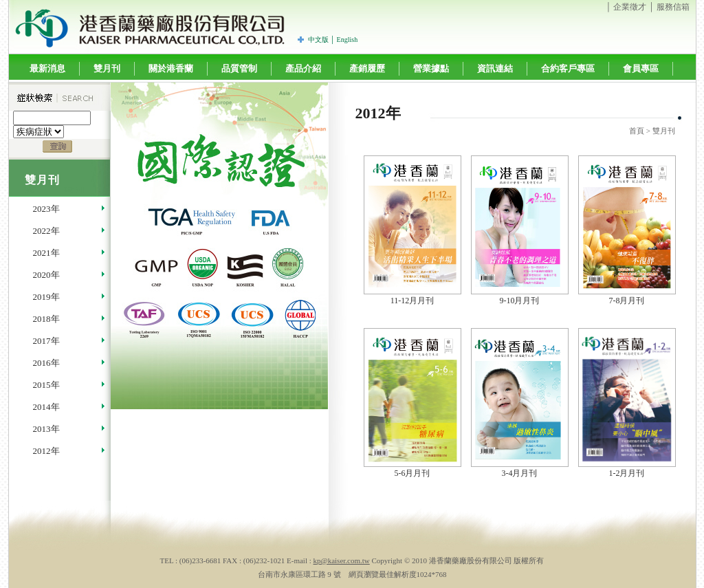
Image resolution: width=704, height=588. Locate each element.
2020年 (46, 275)
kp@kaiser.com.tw (342, 560)
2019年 (46, 297)
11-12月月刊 (412, 301)
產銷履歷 (367, 68)
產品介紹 (303, 68)
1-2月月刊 (627, 473)
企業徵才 (630, 7)
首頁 (637, 131)
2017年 (46, 341)
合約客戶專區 (568, 68)
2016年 (46, 363)
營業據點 (431, 68)
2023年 (46, 209)
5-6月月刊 (412, 473)
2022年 (46, 231)
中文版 (318, 40)
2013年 (46, 429)
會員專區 (641, 68)
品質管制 (239, 68)
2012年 (46, 451)
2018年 (46, 319)
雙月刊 (107, 68)
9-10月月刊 (520, 301)
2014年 (46, 407)
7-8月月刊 (627, 301)
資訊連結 (495, 68)
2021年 (46, 253)
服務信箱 (673, 7)
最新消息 (47, 68)
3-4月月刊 (520, 473)
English (348, 40)
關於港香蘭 (171, 68)
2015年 (46, 385)
